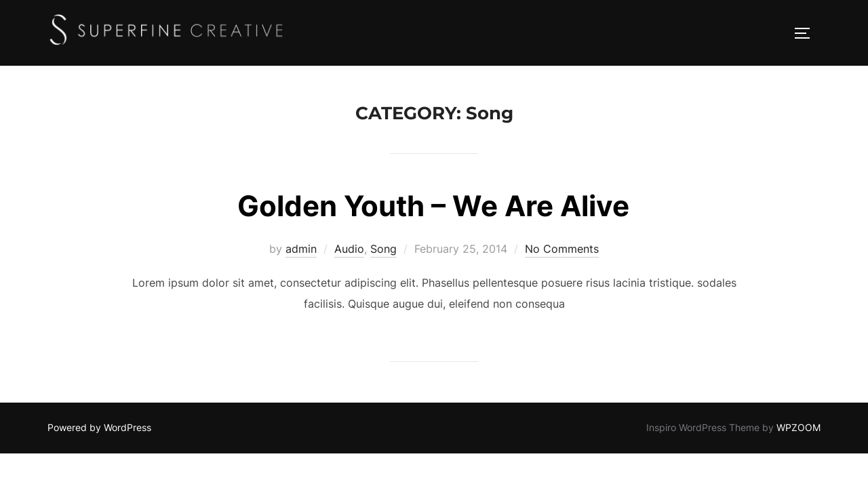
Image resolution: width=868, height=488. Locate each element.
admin (301, 249)
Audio (349, 249)
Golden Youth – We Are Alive (433, 206)
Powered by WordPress (99, 427)
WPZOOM (798, 427)
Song (383, 249)
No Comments (562, 249)
